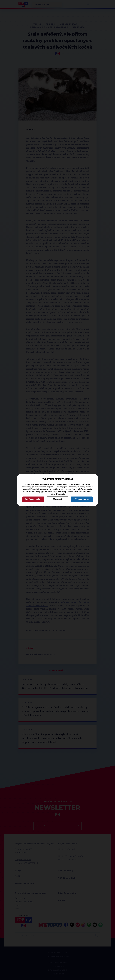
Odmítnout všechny (33, 499)
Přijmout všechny (82, 499)
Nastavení (57, 499)
